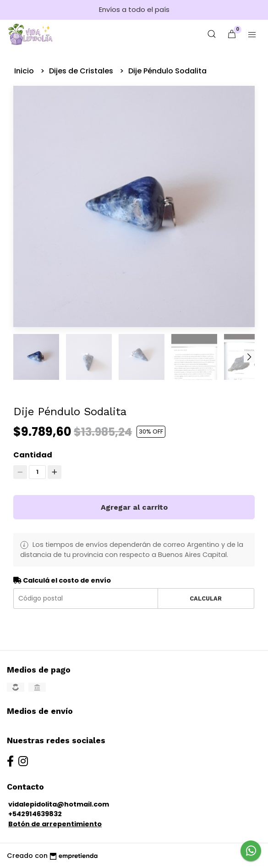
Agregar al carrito (134, 507)
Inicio (25, 71)
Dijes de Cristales (82, 71)
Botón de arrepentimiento (55, 824)
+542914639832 (35, 814)
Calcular (206, 598)
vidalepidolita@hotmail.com (59, 804)
